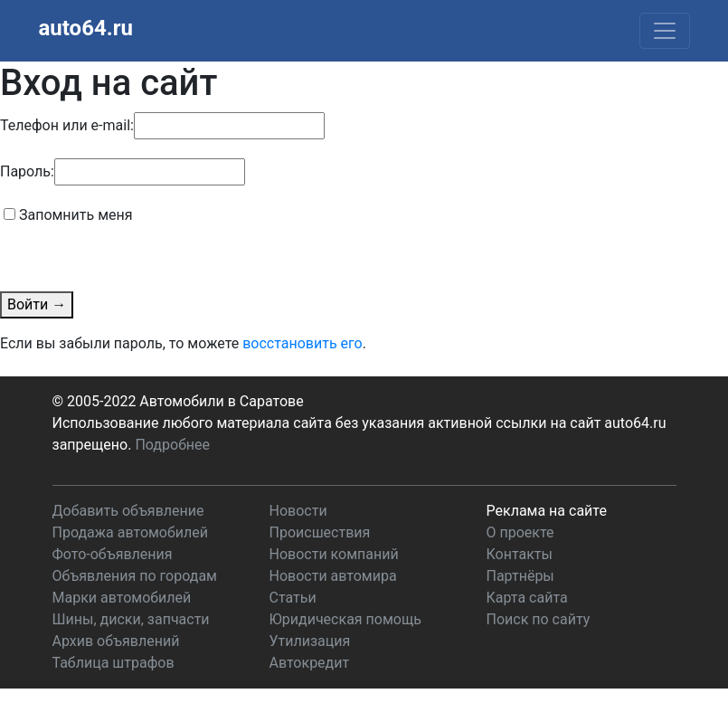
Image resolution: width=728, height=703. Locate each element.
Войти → (37, 304)
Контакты (520, 554)
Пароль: (27, 171)
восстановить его (303, 343)
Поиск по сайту (539, 619)
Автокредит (310, 663)
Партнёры (520, 576)
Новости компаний (334, 554)
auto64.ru (86, 28)
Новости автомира (333, 576)
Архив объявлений (116, 641)
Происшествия (320, 532)
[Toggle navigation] (665, 31)
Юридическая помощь (345, 619)
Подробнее (172, 445)
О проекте (520, 532)
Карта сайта (527, 598)
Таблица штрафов (113, 663)
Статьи (293, 598)
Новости (298, 511)
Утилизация (310, 641)
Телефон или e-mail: (67, 125)
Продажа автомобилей (130, 532)
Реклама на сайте (547, 511)
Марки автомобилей (122, 598)
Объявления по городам (135, 576)
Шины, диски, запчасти (131, 619)
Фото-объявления (113, 554)
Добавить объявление (128, 511)
